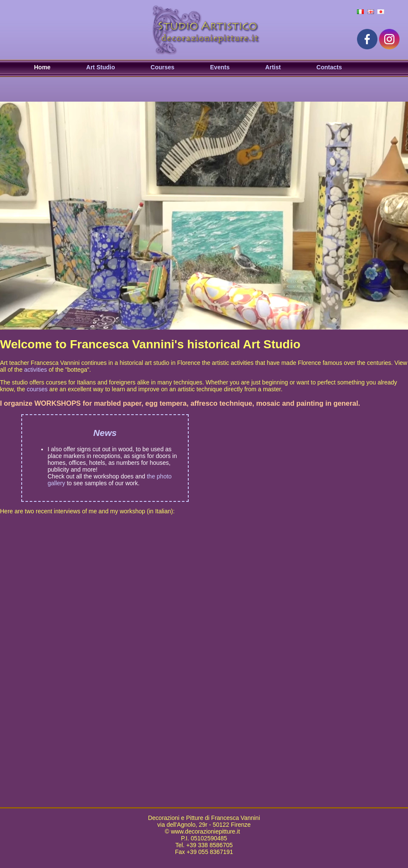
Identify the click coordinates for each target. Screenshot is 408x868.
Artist (273, 67)
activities (36, 370)
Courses (162, 67)
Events (220, 67)
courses (37, 389)
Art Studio (101, 67)
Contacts (329, 67)
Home (42, 67)
